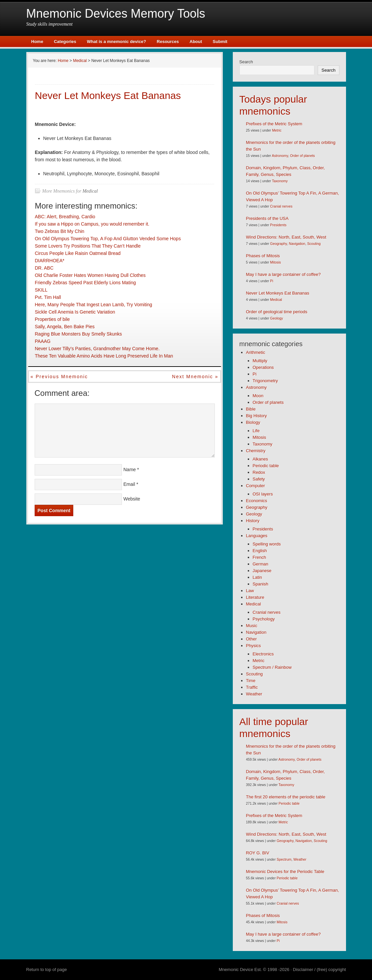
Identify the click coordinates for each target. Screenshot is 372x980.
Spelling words (267, 544)
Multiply (260, 361)
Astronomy (280, 156)
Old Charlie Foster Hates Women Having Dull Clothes (90, 275)
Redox (259, 472)
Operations (263, 367)
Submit (220, 41)
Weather (254, 694)
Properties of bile (52, 319)
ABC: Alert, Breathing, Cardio (65, 217)
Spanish (261, 584)
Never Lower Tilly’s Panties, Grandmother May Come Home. (97, 349)
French (259, 557)
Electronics (263, 654)
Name (130, 470)
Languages (257, 536)
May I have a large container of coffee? (284, 274)
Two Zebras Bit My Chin (60, 231)
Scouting (314, 244)
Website (132, 499)
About (196, 41)
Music (252, 626)
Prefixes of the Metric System (274, 124)
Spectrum (284, 860)
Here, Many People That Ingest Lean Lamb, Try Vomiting (94, 305)
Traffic (252, 687)
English (260, 551)
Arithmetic (256, 352)
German (261, 564)
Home (37, 41)
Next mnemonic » (195, 377)
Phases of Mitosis (263, 256)
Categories (65, 41)
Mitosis (275, 262)
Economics (257, 501)
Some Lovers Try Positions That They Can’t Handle (88, 246)
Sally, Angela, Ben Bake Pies (65, 327)
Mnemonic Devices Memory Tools (116, 13)
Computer (256, 486)
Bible (251, 409)
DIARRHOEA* (50, 261)
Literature (255, 597)
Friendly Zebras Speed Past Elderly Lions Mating (85, 283)
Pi (272, 281)
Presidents (278, 225)
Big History (257, 416)
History (253, 521)
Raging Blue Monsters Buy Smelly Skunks (78, 334)
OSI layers (263, 494)
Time (251, 681)
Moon (258, 396)
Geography (279, 244)
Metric (277, 130)
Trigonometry (265, 381)
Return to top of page (47, 970)
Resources (168, 41)
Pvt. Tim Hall (48, 297)
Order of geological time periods (277, 312)
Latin (257, 577)
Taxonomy (280, 181)
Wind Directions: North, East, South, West (286, 237)
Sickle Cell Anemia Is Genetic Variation (75, 312)
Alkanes (260, 459)
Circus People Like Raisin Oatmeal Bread (78, 253)
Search (246, 62)
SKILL (41, 290)
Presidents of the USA (267, 218)
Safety (259, 479)
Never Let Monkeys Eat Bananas (278, 293)
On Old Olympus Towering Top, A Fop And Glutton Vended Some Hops (108, 239)
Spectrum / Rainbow (272, 667)
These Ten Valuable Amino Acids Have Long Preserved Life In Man (104, 356)
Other (252, 639)
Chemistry (256, 451)
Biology (253, 422)
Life (256, 431)
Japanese (262, 571)
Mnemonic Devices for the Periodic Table (285, 872)
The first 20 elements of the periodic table (286, 797)
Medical (90, 191)
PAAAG (43, 341)
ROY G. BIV (258, 853)
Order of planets (303, 156)
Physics (254, 646)
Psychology (264, 619)
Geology (277, 318)
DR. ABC (44, 268)
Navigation (297, 244)
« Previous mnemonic (59, 377)
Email (129, 484)
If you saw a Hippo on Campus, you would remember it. (92, 224)
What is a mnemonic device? (117, 41)
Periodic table (266, 466)
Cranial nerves (281, 206)
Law (250, 591)
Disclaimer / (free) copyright (320, 970)
